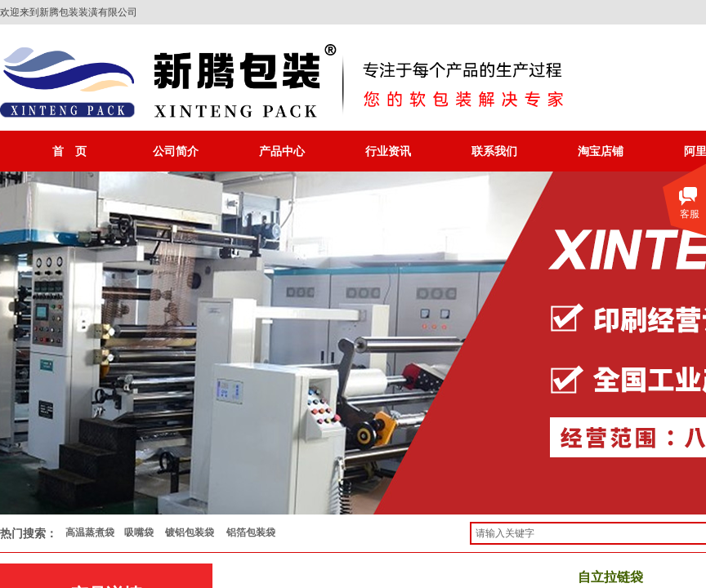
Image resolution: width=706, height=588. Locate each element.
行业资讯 (388, 151)
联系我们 (494, 151)
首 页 (69, 151)
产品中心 (282, 151)
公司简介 (176, 151)
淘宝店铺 (601, 151)
